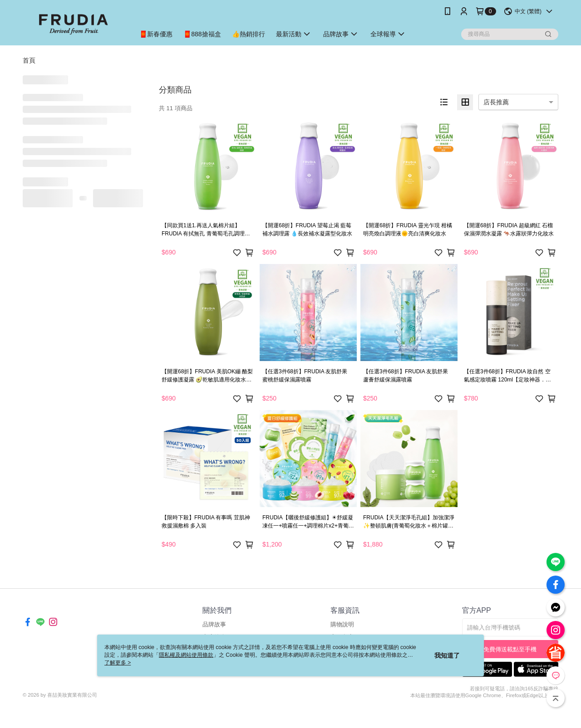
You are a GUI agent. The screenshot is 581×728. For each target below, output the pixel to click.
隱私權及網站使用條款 (186, 655)
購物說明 (342, 624)
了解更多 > (118, 663)
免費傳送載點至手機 (510, 649)
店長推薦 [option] (496, 102)
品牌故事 (214, 624)
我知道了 (447, 655)
